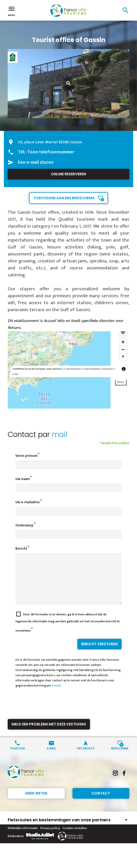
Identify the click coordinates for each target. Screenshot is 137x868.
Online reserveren (68, 174)
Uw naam (22, 479)
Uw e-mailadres (28, 502)
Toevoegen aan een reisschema (64, 198)
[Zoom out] (123, 349)
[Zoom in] (123, 342)
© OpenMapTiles (72, 369)
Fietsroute (86, 757)
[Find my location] (123, 332)
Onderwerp (24, 525)
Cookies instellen (75, 837)
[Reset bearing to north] (123, 357)
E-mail (51, 757)
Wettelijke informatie (23, 837)
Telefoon (17, 757)
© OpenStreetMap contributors (97, 369)
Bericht (21, 548)
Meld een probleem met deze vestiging (49, 733)
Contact (101, 803)
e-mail (56, 695)
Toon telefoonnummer (51, 152)
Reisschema (120, 757)
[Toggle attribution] (124, 369)
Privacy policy (50, 837)
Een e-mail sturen (36, 162)
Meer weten (36, 803)
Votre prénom (26, 456)
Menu (12, 11)
